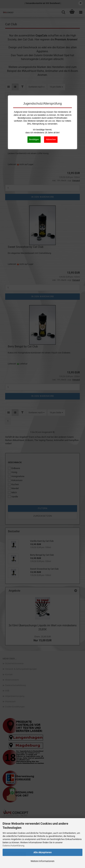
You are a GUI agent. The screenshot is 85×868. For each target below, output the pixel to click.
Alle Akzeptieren (43, 852)
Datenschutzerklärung (13, 846)
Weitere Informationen (42, 861)
